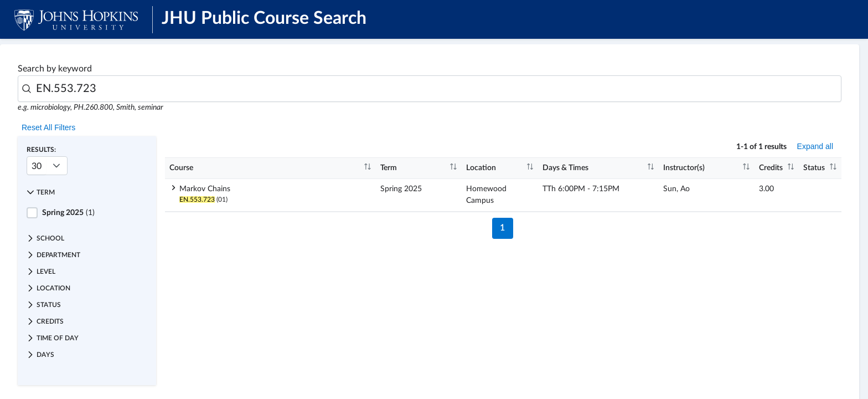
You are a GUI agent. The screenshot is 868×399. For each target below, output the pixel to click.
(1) (68, 213)
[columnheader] (270, 168)
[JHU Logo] (76, 19)
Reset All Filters (48, 127)
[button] (87, 192)
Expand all (815, 146)
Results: (41, 150)
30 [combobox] (37, 166)
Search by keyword (55, 69)
